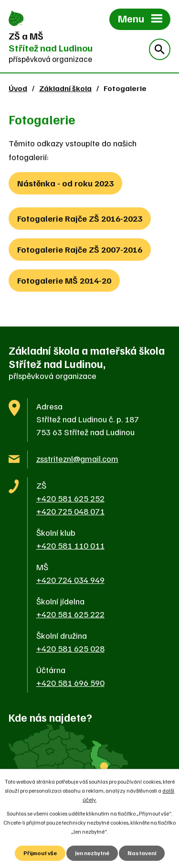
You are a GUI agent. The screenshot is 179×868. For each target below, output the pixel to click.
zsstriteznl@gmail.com (77, 459)
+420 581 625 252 (70, 498)
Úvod (18, 88)
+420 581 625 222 (70, 614)
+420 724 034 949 (70, 580)
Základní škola (65, 88)
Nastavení (142, 853)
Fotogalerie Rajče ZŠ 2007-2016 (80, 249)
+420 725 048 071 (70, 511)
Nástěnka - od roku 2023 (65, 183)
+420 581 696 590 (70, 683)
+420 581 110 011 (70, 545)
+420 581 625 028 (70, 648)
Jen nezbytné (92, 853)
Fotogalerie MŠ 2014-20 (64, 280)
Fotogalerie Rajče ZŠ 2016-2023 (80, 218)
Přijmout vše (40, 853)
